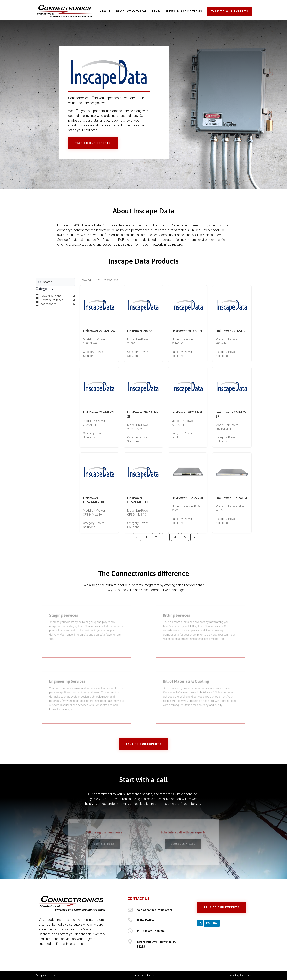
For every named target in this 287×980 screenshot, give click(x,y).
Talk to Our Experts (93, 143)
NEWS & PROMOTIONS (184, 12)
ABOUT (105, 12)
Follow (212, 923)
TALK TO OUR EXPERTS (229, 11)
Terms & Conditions (143, 976)
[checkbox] (37, 296)
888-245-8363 (146, 920)
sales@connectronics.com (154, 910)
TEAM (156, 12)
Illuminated (245, 976)
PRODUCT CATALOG (131, 12)
